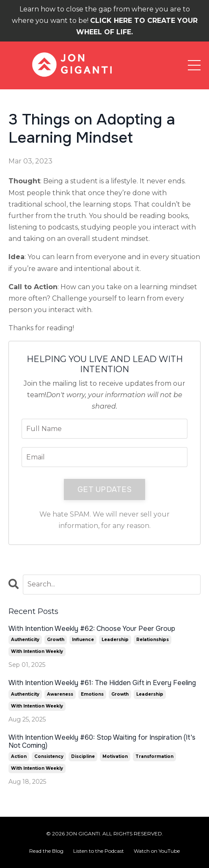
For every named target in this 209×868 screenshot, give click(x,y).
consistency (49, 756)
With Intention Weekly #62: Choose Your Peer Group (92, 629)
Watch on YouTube (157, 851)
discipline (83, 756)
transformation (154, 756)
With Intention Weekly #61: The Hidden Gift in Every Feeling (102, 683)
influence (83, 640)
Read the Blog (46, 851)
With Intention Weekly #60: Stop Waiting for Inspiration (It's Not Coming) (102, 741)
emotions (92, 694)
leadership (115, 640)
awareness (60, 694)
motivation (115, 756)
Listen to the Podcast (99, 851)
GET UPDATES (104, 489)
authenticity (25, 640)
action (19, 756)
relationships (153, 640)
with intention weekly (37, 651)
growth (56, 640)
